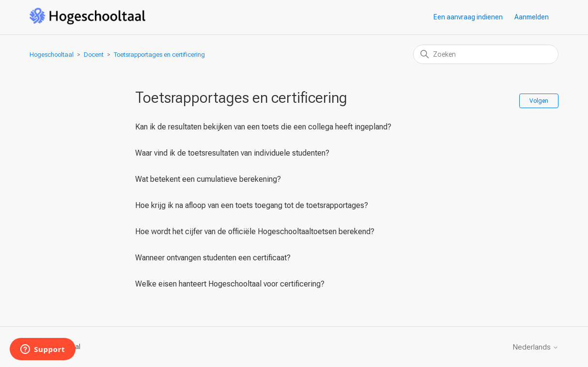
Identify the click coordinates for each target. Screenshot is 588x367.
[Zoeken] (486, 54)
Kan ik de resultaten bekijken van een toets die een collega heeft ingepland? (263, 127)
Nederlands (536, 347)
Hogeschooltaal (52, 55)
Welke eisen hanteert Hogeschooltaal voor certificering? (230, 284)
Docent (94, 55)
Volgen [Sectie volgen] (539, 101)
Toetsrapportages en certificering (159, 55)
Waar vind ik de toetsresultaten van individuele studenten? (232, 153)
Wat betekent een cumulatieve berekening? (208, 179)
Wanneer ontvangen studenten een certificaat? (213, 258)
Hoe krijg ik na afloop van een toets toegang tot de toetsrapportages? (252, 205)
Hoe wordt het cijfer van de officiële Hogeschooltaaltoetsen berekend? (255, 231)
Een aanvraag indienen (468, 17)
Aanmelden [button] (532, 17)
